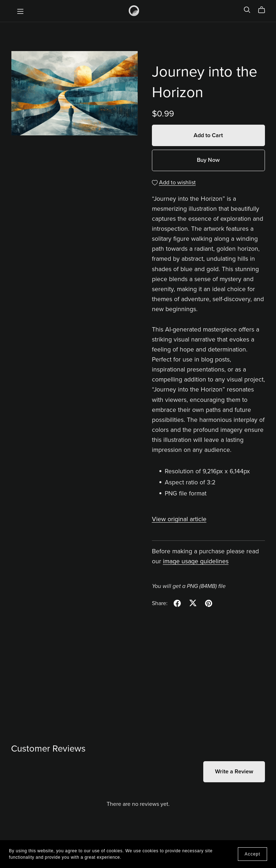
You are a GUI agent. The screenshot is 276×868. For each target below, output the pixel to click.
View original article (179, 519)
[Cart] (264, 10)
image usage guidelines (196, 561)
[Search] (247, 10)
